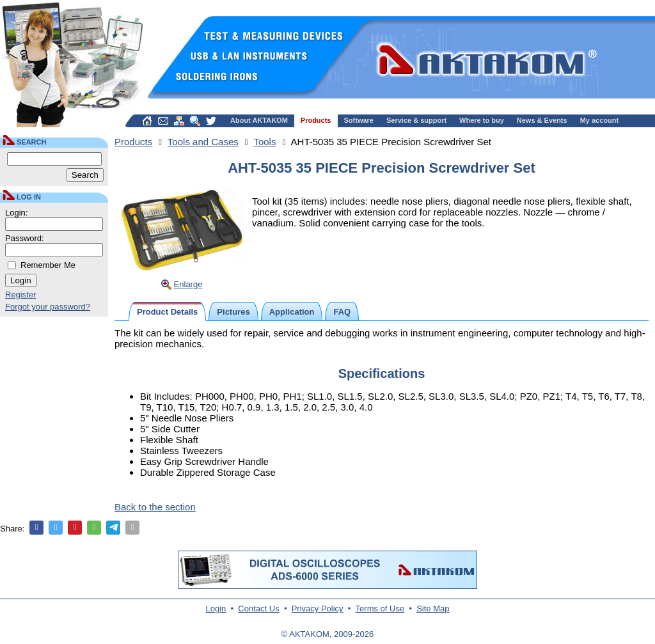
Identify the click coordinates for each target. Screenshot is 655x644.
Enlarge (188, 284)
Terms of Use (380, 609)
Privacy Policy (318, 609)
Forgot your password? (48, 307)
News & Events (542, 120)
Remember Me (48, 265)
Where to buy (482, 120)
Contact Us (258, 609)
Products (316, 120)
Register (20, 295)
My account (600, 120)
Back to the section (155, 507)
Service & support (416, 120)
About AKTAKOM (259, 120)
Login (216, 609)
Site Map (433, 609)
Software (359, 120)
